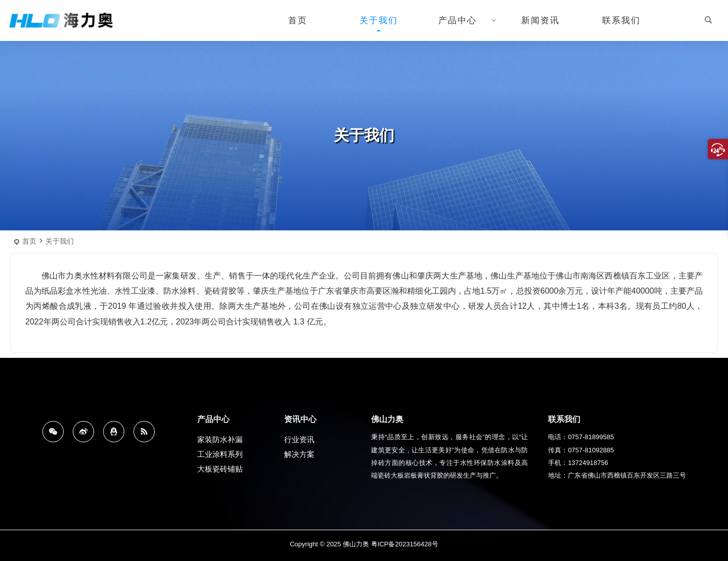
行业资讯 (299, 441)
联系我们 (621, 20)
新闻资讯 (540, 20)
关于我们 (379, 20)
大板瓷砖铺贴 (220, 471)
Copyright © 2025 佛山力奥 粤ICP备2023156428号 (364, 544)
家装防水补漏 (220, 441)
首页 (298, 20)
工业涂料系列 (220, 456)
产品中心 (458, 20)
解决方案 (299, 456)
